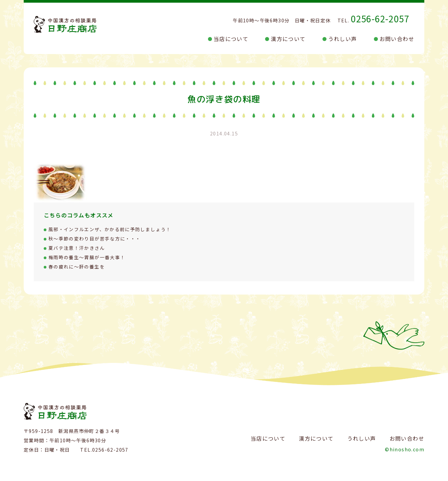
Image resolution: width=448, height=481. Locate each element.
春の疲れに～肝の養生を (77, 267)
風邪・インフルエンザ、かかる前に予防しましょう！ (110, 229)
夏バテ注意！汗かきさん (77, 248)
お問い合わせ (397, 39)
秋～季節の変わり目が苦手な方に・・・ (95, 238)
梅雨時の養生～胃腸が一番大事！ (87, 257)
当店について (231, 39)
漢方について (288, 39)
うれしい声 (343, 39)
